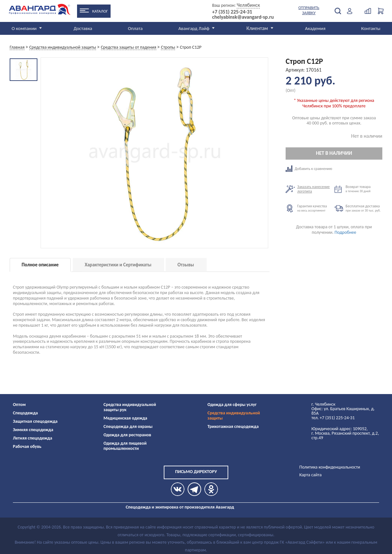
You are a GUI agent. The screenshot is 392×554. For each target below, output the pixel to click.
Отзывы (186, 265)
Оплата (135, 28)
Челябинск (248, 5)
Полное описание (40, 265)
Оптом (19, 405)
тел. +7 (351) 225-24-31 (333, 418)
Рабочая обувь (27, 446)
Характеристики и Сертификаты (118, 265)
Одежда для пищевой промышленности (125, 446)
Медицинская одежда (125, 418)
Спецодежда (25, 413)
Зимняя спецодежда (33, 430)
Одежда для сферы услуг (232, 405)
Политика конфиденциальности (330, 467)
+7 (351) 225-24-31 (232, 12)
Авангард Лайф (194, 28)
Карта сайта (311, 475)
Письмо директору (196, 472)
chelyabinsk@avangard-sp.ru (243, 17)
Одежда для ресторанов (127, 435)
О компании (24, 28)
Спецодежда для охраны (128, 426)
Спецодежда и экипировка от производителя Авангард (180, 507)
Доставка (83, 28)
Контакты (371, 28)
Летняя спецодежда (33, 438)
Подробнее (345, 232)
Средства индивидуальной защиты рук (130, 407)
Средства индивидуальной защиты (234, 415)
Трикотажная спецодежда (233, 426)
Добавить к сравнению (310, 169)
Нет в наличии (334, 153)
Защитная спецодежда (35, 421)
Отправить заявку (309, 10)
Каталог (100, 11)
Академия (315, 28)
